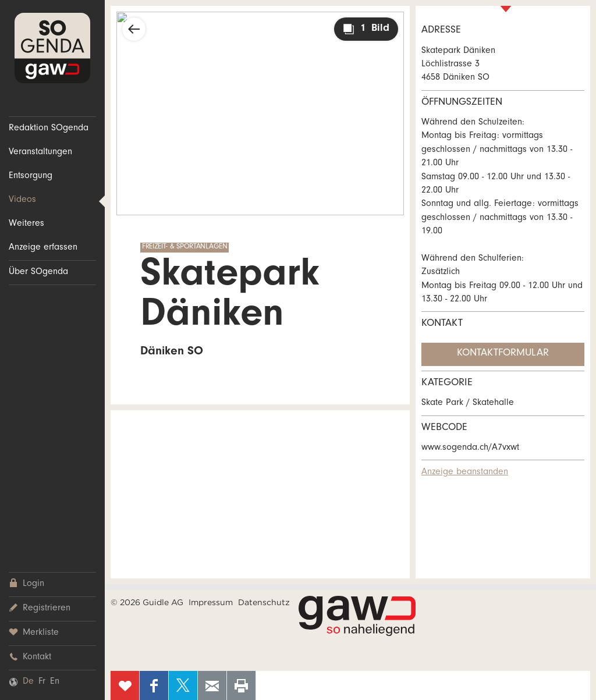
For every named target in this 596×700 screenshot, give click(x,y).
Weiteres (26, 224)
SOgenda (52, 48)
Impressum (211, 602)
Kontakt (30, 657)
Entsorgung (31, 176)
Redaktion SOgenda (49, 129)
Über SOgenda (38, 272)
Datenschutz (264, 602)
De (28, 682)
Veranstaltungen (40, 152)
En (55, 682)
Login (26, 584)
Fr (42, 682)
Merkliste (34, 633)
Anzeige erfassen (43, 248)
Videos (22, 200)
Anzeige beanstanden (465, 472)
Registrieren (40, 608)
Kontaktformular (503, 354)
